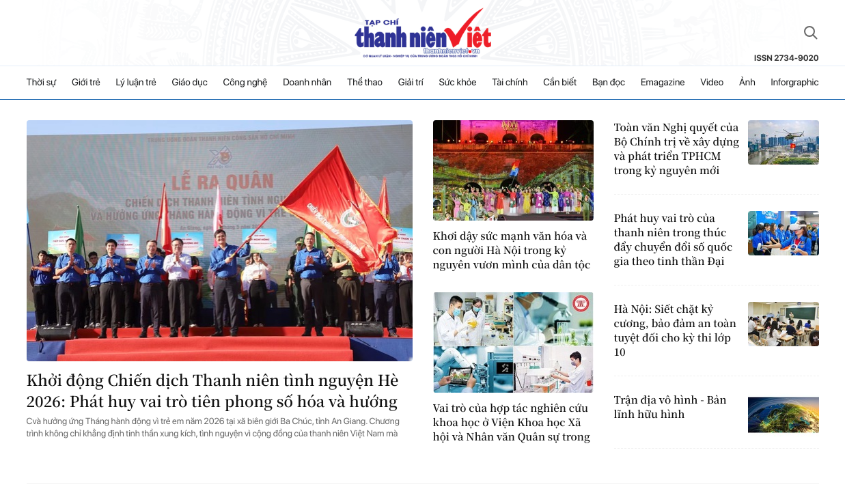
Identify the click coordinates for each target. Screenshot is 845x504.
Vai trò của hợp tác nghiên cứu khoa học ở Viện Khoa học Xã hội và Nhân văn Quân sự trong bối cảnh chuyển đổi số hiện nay (512, 422)
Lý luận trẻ (136, 83)
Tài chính (510, 83)
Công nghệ (246, 83)
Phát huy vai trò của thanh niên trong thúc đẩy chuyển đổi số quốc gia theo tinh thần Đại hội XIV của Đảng (674, 240)
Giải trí (411, 83)
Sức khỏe (458, 83)
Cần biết (560, 83)
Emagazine (663, 83)
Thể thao (365, 83)
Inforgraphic (795, 83)
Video (712, 83)
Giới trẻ (86, 83)
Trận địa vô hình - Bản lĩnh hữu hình (670, 407)
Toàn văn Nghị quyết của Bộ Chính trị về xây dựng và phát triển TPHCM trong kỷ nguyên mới (677, 149)
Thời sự (42, 83)
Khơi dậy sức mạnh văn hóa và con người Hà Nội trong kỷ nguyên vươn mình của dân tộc (512, 250)
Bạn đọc (609, 83)
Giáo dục (189, 83)
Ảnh (747, 83)
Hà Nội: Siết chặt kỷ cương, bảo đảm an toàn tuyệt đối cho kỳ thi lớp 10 (675, 331)
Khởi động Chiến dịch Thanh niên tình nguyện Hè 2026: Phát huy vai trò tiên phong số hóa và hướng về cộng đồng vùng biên (213, 391)
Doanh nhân (307, 83)
